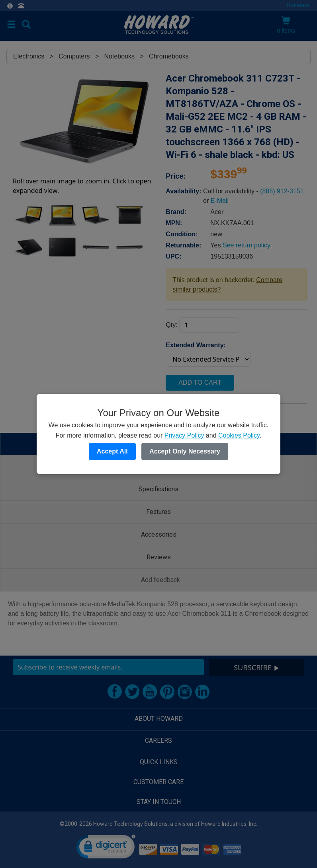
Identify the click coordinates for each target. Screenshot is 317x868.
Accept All (112, 451)
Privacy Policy (184, 435)
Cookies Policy (239, 435)
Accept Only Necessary (185, 451)
